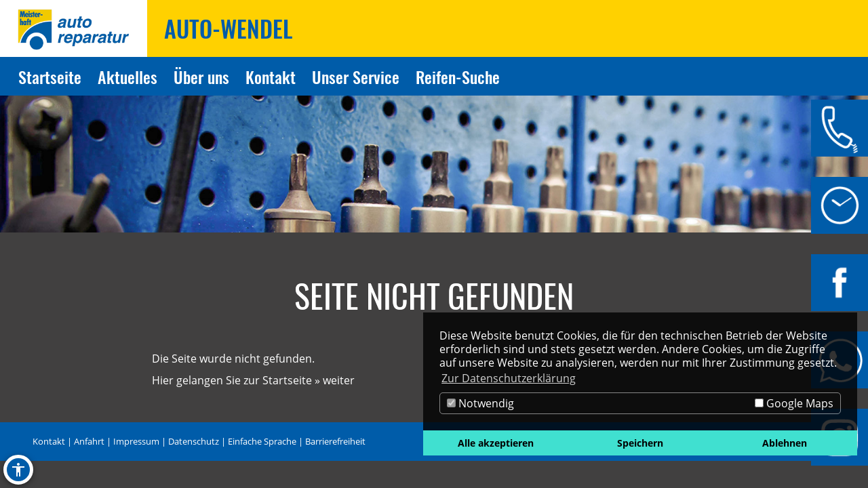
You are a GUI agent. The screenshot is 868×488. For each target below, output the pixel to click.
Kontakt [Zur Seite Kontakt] (271, 77)
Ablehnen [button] (785, 443)
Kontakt (49, 441)
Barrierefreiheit (335, 441)
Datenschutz (194, 441)
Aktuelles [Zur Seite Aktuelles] (127, 77)
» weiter (335, 380)
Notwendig (480, 403)
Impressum (136, 441)
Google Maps (794, 403)
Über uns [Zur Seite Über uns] (201, 77)
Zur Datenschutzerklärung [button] (509, 378)
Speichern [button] (640, 443)
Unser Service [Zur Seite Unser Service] (356, 77)
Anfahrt (89, 441)
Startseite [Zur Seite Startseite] (50, 77)
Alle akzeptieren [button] (496, 443)
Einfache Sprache (262, 441)
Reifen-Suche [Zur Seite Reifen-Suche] (458, 77)
